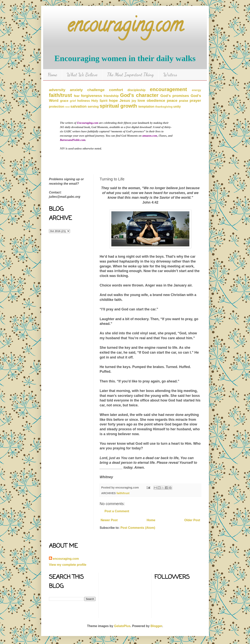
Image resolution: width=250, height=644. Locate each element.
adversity (57, 90)
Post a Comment (117, 511)
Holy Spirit (99, 101)
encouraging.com (125, 27)
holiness (84, 101)
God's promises (175, 96)
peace (172, 101)
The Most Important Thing (130, 75)
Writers (170, 75)
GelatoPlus (122, 626)
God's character (139, 95)
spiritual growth (118, 106)
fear (77, 96)
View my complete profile (68, 565)
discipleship (137, 90)
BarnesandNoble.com (73, 140)
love (141, 101)
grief (73, 101)
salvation (78, 106)
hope (113, 101)
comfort (116, 90)
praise (184, 101)
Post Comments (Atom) (138, 528)
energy (196, 90)
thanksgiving (164, 107)
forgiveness (91, 96)
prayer (195, 101)
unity (177, 107)
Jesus (125, 101)
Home (52, 75)
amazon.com (150, 136)
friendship (111, 96)
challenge (96, 90)
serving (93, 107)
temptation (146, 107)
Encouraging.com (88, 123)
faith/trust (60, 95)
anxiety (76, 90)
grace (64, 101)
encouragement (168, 89)
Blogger (156, 626)
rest (67, 107)
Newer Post (109, 520)
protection (57, 107)
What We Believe (82, 75)
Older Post (192, 520)
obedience (156, 101)
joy (134, 101)
